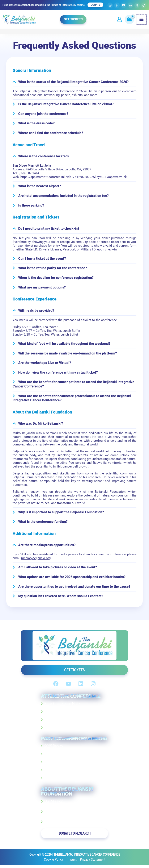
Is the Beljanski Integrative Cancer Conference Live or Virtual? (66, 105)
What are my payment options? (42, 288)
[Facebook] (117, 5)
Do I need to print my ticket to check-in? (49, 230)
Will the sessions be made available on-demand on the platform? (68, 354)
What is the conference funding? (43, 523)
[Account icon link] (118, 19)
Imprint (72, 861)
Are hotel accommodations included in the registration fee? (63, 197)
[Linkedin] (130, 5)
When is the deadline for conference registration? (56, 279)
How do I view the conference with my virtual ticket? (58, 374)
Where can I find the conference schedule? (51, 134)
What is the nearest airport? (40, 187)
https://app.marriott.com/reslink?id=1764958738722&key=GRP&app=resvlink (74, 178)
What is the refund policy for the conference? (53, 269)
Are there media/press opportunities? (47, 546)
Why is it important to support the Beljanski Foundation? (61, 514)
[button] (72, 19)
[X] (137, 5)
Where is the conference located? (44, 157)
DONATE (95, 5)
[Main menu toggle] (140, 19)
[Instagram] (110, 5)
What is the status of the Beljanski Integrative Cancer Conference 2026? (73, 82)
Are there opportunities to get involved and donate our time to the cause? (74, 588)
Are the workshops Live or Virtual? (45, 364)
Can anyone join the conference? (43, 114)
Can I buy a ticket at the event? (42, 259)
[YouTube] (124, 5)
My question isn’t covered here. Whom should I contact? (61, 598)
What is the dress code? (36, 124)
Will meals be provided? (36, 312)
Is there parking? (31, 206)
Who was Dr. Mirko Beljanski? (41, 425)
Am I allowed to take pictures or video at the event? (58, 569)
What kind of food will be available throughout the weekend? (64, 345)
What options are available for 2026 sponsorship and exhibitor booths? (72, 579)
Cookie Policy (54, 861)
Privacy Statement (93, 861)
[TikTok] (144, 5)
